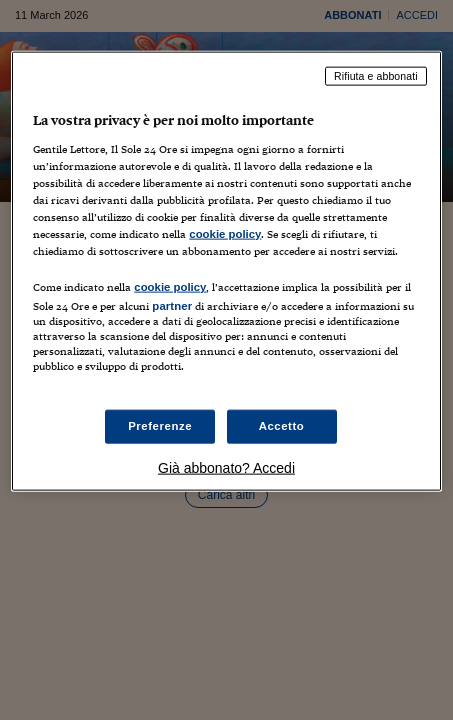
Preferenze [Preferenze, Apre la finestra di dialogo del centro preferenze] (160, 426)
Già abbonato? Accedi (226, 468)
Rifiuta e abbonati (376, 76)
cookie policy (225, 234)
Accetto (282, 426)
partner (172, 306)
